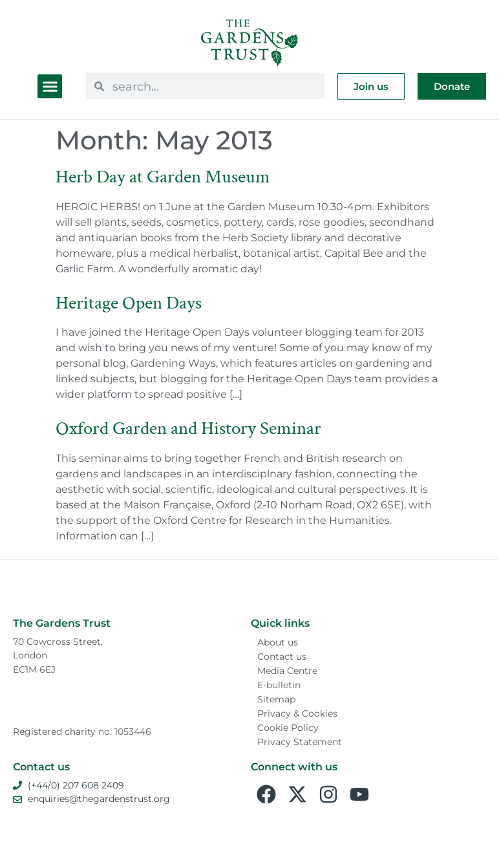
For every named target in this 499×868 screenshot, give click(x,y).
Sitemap (276, 699)
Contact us (282, 656)
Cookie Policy (288, 728)
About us (278, 642)
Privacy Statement (300, 742)
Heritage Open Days (129, 303)
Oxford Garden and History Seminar (188, 429)
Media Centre (287, 671)
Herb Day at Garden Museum (163, 177)
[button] (50, 87)
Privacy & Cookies (297, 713)
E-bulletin (279, 685)
